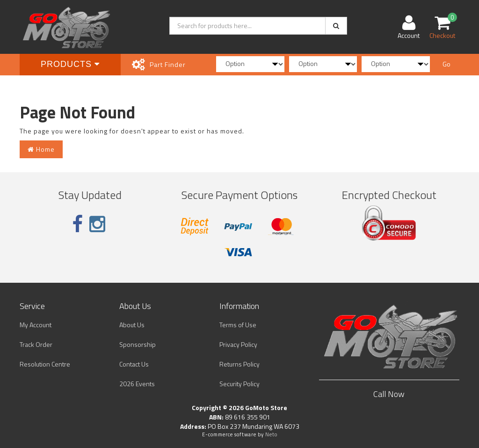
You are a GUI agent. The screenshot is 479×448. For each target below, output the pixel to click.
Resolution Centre (45, 364)
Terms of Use (238, 325)
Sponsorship (138, 344)
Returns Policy (239, 364)
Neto (271, 434)
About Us (132, 325)
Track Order (36, 344)
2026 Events (137, 384)
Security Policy (239, 384)
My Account (36, 325)
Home (41, 149)
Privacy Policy (238, 344)
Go (446, 64)
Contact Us (134, 364)
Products (70, 64)
